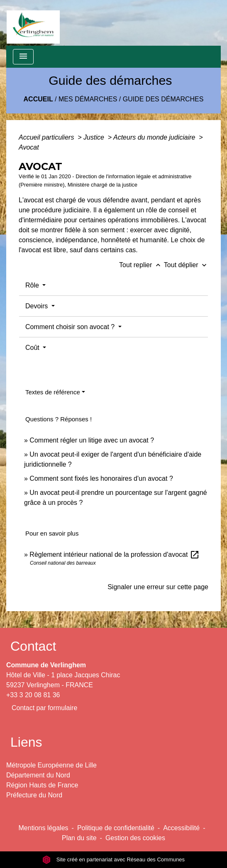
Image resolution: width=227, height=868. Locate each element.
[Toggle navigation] (23, 57)
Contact (33, 646)
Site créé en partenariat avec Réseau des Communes (113, 859)
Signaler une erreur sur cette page (158, 587)
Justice (95, 137)
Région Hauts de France (42, 785)
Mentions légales (44, 828)
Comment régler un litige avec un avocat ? (92, 440)
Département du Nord (38, 775)
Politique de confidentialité (116, 828)
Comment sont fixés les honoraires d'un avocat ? (101, 478)
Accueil (38, 99)
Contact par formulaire (44, 708)
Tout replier (142, 265)
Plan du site (79, 838)
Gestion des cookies (135, 838)
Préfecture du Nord (34, 795)
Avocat (29, 147)
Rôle (33, 285)
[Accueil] (33, 23)
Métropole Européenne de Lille (51, 765)
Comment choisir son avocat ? (71, 327)
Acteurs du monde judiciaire (155, 137)
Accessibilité (181, 828)
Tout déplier (186, 265)
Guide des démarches (163, 99)
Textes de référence (53, 392)
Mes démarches (88, 99)
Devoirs (38, 306)
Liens (26, 742)
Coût (33, 348)
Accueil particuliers (47, 137)
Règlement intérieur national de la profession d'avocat (115, 554)
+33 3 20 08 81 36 (33, 695)
